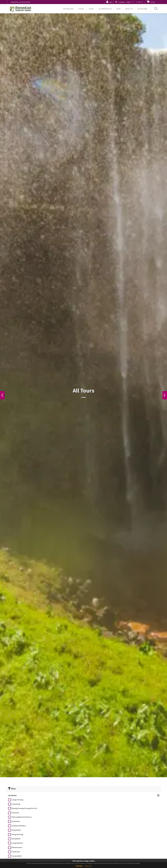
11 (151, 802)
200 (151, 835)
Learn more (88, 866)
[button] (124, 2)
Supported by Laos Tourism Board (20, 2)
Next (164, 395)
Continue (79, 866)
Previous (3, 395)
